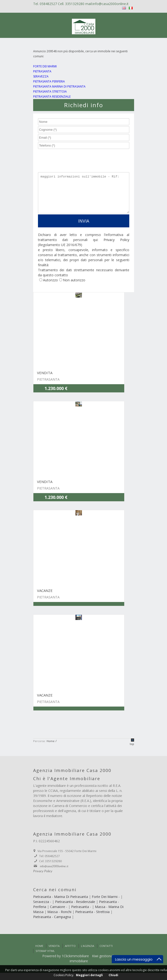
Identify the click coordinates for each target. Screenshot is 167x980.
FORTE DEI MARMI (45, 66)
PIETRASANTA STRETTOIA (50, 92)
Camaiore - (59, 914)
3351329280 (75, 4)
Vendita (54, 953)
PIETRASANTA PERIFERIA (49, 81)
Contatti (106, 953)
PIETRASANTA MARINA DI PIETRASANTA (59, 86)
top (132, 751)
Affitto (70, 953)
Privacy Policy (116, 247)
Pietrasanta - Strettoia (93, 919)
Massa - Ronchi (60, 919)
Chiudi (113, 975)
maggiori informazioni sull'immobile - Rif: (84, 196)
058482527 (49, 4)
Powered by (52, 963)
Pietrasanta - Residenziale (76, 909)
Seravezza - (43, 909)
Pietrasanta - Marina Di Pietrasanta (61, 904)
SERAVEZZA (41, 76)
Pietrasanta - (82, 914)
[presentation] (72, 159)
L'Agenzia (88, 953)
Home (39, 953)
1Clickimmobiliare (75, 963)
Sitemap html (45, 958)
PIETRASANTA (42, 71)
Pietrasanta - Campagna (53, 924)
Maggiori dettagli (89, 975)
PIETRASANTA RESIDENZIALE (52, 97)
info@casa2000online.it (111, 4)
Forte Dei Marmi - (106, 904)
